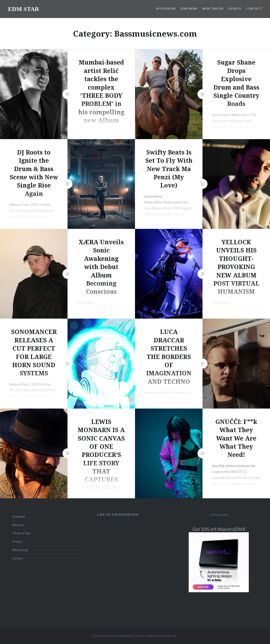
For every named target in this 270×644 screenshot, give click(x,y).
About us (18, 525)
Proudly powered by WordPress (113, 636)
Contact (18, 558)
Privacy (17, 541)
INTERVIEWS (166, 8)
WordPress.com (166, 636)
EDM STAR (24, 9)
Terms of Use (21, 533)
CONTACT (254, 8)
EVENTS (235, 8)
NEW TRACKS (213, 8)
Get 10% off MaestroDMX (219, 529)
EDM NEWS (189, 8)
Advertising (20, 550)
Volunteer (19, 516)
